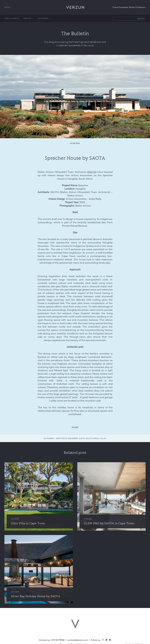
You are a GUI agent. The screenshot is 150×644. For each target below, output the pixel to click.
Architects (61, 438)
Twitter (108, 640)
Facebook (104, 640)
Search (141, 19)
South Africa (92, 438)
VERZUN (75, 7)
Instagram (111, 640)
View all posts (12, 18)
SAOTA (92, 172)
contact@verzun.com (78, 640)
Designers (73, 438)
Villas (103, 438)
